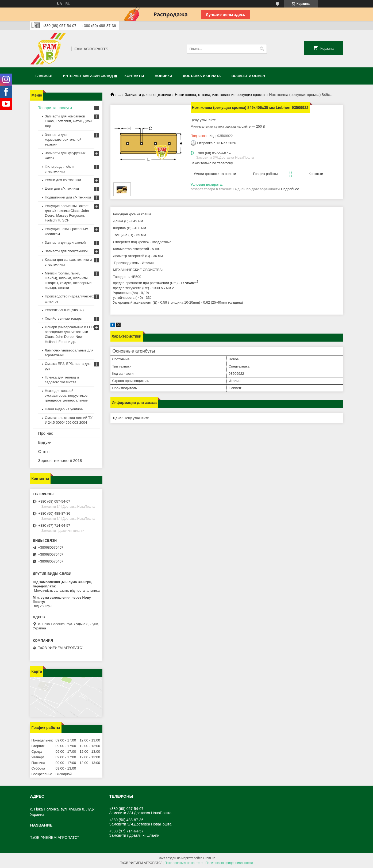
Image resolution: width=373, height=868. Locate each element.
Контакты (134, 76)
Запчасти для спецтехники (148, 95)
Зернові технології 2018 (60, 460)
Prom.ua (209, 858)
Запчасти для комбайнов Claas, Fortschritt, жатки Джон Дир (68, 121)
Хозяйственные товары (64, 318)
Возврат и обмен (248, 76)
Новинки (164, 76)
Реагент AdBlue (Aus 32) (64, 310)
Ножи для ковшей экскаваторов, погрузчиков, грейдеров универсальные (67, 395)
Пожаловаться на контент (184, 863)
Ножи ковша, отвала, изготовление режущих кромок (220, 95)
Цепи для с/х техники (62, 188)
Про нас (46, 433)
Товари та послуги (55, 108)
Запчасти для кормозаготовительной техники (63, 139)
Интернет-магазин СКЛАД (88, 76)
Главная (44, 76)
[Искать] (262, 49)
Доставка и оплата (202, 76)
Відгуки (45, 442)
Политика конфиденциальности (229, 863)
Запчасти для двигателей (65, 242)
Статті (44, 451)
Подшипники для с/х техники (68, 197)
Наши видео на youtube (64, 409)
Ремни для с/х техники (63, 180)
